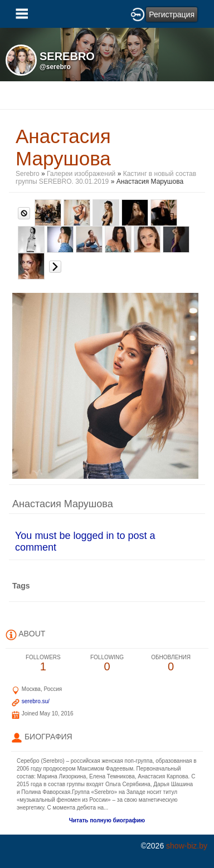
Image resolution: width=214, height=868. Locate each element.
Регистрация (172, 14)
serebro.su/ (36, 701)
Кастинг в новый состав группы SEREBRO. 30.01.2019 (106, 178)
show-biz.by (187, 846)
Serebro (28, 174)
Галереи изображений (81, 174)
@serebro (55, 67)
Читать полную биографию (107, 820)
